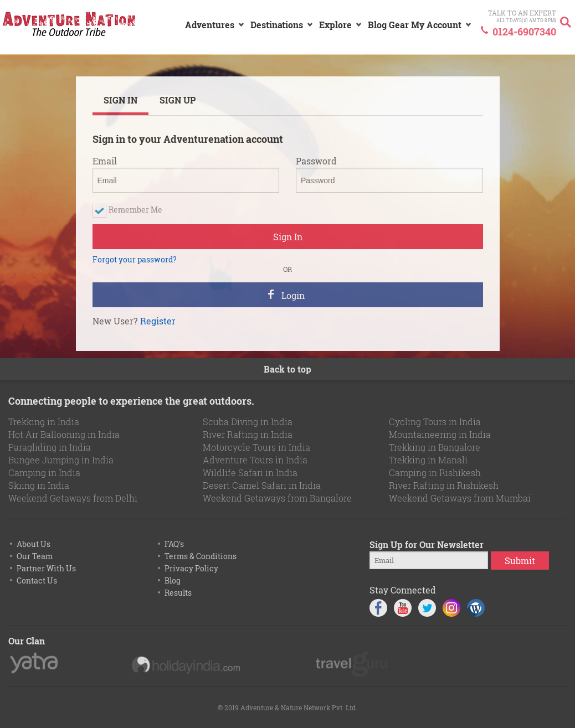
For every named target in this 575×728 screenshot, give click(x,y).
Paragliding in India (50, 447)
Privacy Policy (191, 568)
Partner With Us (46, 568)
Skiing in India (39, 485)
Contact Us (37, 580)
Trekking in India (44, 422)
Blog (173, 580)
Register (158, 321)
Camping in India (44, 473)
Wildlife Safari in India (250, 473)
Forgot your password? (135, 260)
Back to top (287, 369)
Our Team (35, 556)
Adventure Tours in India (255, 460)
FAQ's (174, 544)
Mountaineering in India (440, 434)
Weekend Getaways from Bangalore (277, 498)
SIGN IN (120, 100)
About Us (34, 544)
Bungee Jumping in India (61, 460)
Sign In (288, 237)
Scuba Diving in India (248, 422)
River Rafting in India (248, 434)
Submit (520, 561)
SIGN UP (178, 100)
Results (178, 593)
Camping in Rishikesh (435, 473)
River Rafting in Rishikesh (444, 485)
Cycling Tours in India (435, 422)
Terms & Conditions (201, 556)
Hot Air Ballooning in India (64, 434)
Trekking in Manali (428, 460)
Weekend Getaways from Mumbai (460, 498)
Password (316, 161)
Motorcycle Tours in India (256, 447)
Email (105, 161)
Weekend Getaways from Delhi (73, 498)
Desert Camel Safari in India (262, 485)
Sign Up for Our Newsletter (427, 544)
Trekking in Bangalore (435, 447)
